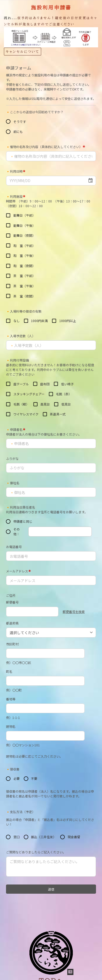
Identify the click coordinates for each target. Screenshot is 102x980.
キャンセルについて (23, 52)
